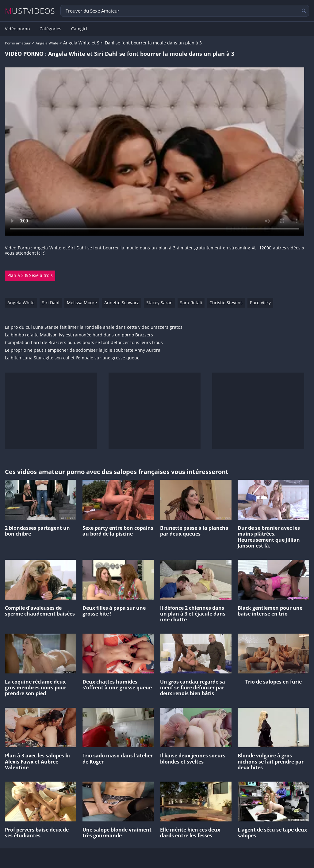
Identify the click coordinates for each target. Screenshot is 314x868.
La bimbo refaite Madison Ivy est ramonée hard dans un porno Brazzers (79, 335)
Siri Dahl (51, 303)
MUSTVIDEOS (30, 11)
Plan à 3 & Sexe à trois (30, 275)
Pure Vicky (260, 303)
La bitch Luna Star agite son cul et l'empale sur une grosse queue (72, 358)
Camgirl (79, 29)
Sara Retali (191, 303)
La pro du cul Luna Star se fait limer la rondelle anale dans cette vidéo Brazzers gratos (94, 327)
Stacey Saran (159, 303)
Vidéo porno (17, 29)
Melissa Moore (82, 303)
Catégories (50, 29)
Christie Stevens (226, 303)
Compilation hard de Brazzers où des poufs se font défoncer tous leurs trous (84, 343)
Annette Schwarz (122, 303)
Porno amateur (18, 43)
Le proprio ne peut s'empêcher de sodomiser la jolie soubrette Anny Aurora (83, 350)
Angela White (47, 43)
